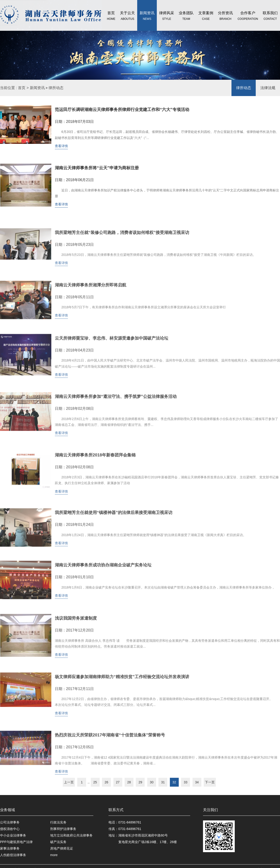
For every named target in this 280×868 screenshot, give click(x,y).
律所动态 (56, 88)
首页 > (24, 88)
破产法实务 (58, 842)
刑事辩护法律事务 (63, 829)
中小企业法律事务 (13, 835)
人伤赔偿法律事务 (13, 855)
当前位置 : (9, 88)
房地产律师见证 (62, 848)
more (54, 855)
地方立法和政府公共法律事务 (71, 835)
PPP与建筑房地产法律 (16, 842)
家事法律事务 (10, 848)
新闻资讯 (37, 88)
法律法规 (268, 88)
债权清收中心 (10, 829)
